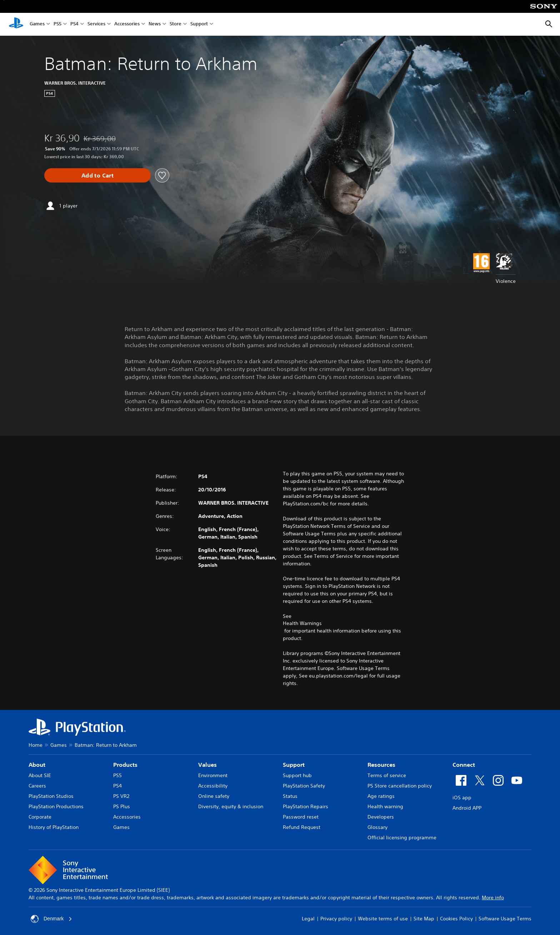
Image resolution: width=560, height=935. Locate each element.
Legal (308, 919)
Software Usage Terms (505, 919)
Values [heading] (207, 765)
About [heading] (37, 765)
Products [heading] (125, 765)
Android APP (467, 808)
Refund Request (302, 827)
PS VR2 (121, 796)
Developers (381, 817)
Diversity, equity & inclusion (231, 806)
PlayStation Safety (304, 786)
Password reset (301, 817)
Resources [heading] (381, 765)
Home (36, 745)
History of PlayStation (54, 827)
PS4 (74, 24)
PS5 (57, 24)
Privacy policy (336, 919)
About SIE (40, 775)
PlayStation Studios (51, 796)
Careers (37, 786)
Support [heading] (294, 765)
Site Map (424, 919)
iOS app (462, 797)
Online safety (214, 796)
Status (290, 796)
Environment (213, 775)
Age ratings (381, 796)
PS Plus (122, 806)
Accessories (127, 24)
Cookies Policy (456, 919)
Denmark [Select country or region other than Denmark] (52, 919)
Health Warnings (302, 623)
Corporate (40, 817)
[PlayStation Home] (16, 24)
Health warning (385, 806)
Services (96, 24)
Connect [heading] (464, 765)
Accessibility (213, 786)
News (155, 24)
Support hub (297, 775)
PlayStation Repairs (306, 806)
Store (176, 24)
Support (199, 24)
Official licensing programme (402, 837)
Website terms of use (383, 919)
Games (37, 24)
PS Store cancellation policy (400, 786)
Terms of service (387, 775)
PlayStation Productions (56, 806)
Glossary (377, 827)
